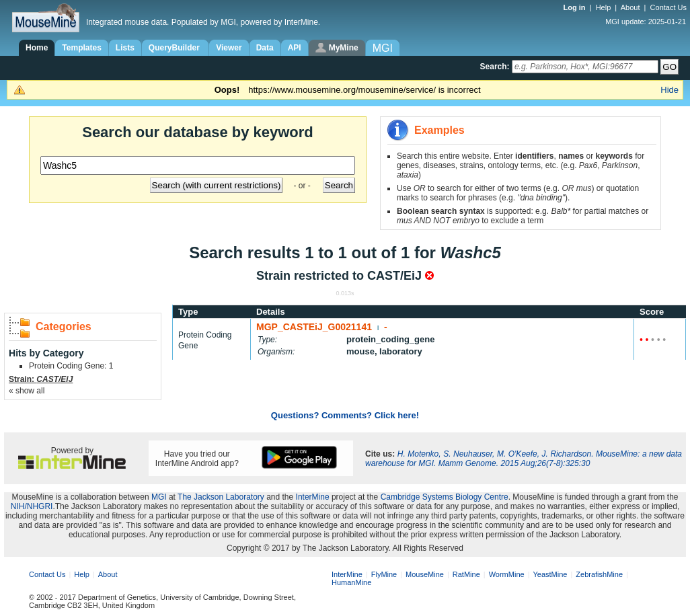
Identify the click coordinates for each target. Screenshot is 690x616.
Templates (81, 48)
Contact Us (668, 7)
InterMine (313, 497)
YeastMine (550, 574)
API (295, 48)
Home (37, 48)
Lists (125, 48)
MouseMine (425, 574)
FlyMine (384, 574)
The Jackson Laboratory (221, 497)
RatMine (466, 574)
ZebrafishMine (599, 574)
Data (265, 48)
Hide (669, 90)
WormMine (507, 574)
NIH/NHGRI (32, 506)
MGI (159, 497)
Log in (576, 7)
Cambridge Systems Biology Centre (445, 497)
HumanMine (351, 582)
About (630, 7)
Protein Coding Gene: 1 (71, 366)
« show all (27, 391)
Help (604, 7)
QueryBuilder (175, 48)
